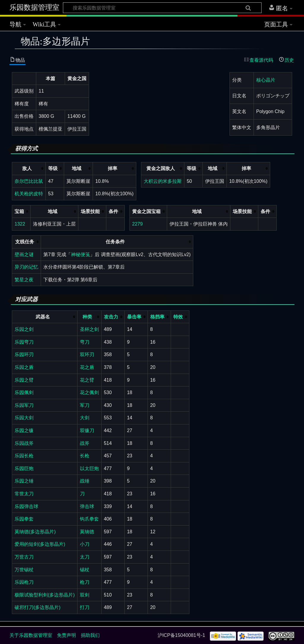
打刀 (85, 607)
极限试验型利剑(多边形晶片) (45, 595)
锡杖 (85, 570)
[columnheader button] (89, 317)
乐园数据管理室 (34, 7)
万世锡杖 (24, 570)
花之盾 (87, 367)
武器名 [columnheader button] (43, 317)
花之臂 (87, 380)
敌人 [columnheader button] (27, 168)
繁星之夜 (24, 280)
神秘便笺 (80, 254)
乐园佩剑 (24, 392)
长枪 (85, 456)
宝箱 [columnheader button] (19, 211)
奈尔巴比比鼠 (29, 181)
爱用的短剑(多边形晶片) (40, 544)
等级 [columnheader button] (53, 168)
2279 (137, 224)
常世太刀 (24, 494)
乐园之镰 (24, 430)
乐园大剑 (24, 418)
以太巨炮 (89, 468)
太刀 (85, 557)
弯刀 (85, 342)
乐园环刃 (24, 354)
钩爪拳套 (89, 519)
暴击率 (134, 317)
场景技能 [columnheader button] (90, 211)
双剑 (85, 595)
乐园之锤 (24, 481)
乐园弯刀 (24, 342)
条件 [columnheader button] (113, 211)
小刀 (85, 544)
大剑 (85, 418)
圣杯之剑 (89, 329)
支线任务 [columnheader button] (25, 242)
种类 (87, 317)
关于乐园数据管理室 (31, 635)
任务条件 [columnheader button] (115, 242)
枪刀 (85, 582)
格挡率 (157, 317)
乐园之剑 (24, 329)
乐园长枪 (24, 456)
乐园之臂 (24, 380)
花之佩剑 (89, 392)
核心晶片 (266, 80)
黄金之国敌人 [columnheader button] (161, 168)
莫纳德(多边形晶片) (35, 532)
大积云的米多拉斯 (163, 181)
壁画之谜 (24, 254)
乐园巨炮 (24, 468)
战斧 (85, 443)
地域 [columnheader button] (77, 168)
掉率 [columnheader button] (113, 168)
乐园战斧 (24, 443)
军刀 (85, 405)
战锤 (85, 481)
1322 (20, 224)
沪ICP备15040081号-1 (181, 635)
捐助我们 (90, 635)
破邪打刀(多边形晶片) (38, 607)
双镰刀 (87, 430)
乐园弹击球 (26, 506)
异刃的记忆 (26, 267)
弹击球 (87, 506)
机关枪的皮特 (29, 194)
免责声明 (66, 635)
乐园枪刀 (24, 582)
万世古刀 (24, 557)
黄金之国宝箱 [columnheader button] (146, 211)
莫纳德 (87, 532)
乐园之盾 (24, 367)
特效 (178, 317)
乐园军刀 (24, 405)
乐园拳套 (24, 519)
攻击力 (111, 317)
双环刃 (87, 354)
